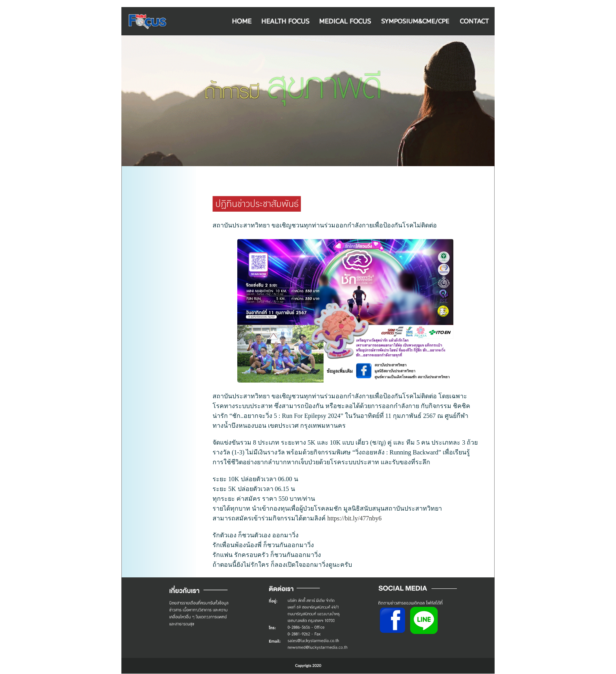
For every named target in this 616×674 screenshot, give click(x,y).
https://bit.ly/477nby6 (354, 518)
